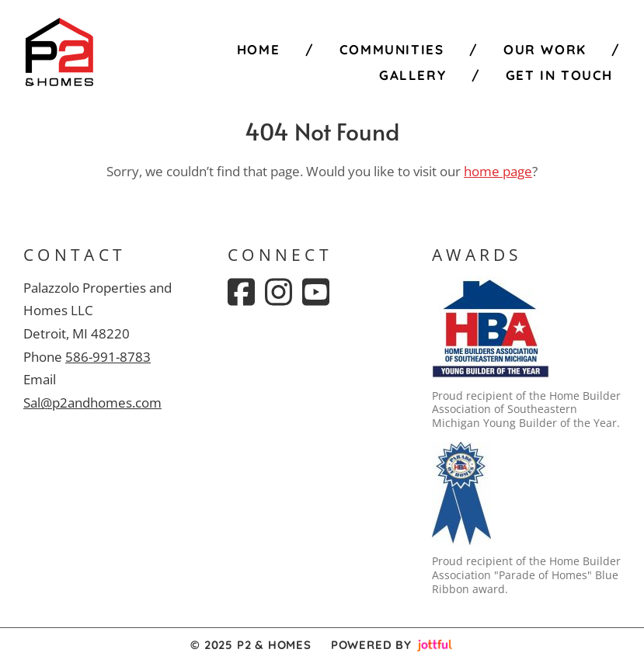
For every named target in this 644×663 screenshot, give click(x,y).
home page (498, 171)
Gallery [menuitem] (413, 75)
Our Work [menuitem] (545, 49)
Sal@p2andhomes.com (92, 403)
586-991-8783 (108, 357)
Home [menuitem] (258, 49)
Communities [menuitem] (392, 49)
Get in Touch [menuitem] (559, 75)
